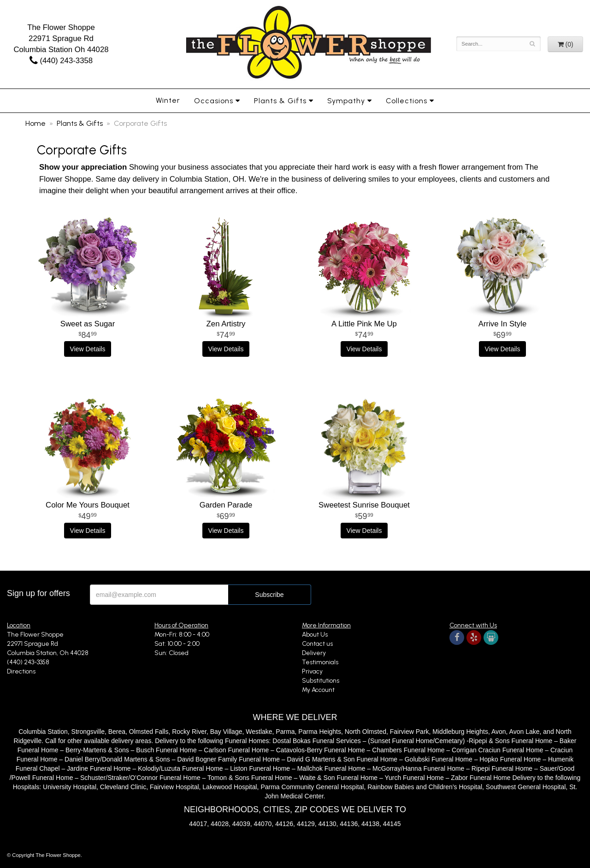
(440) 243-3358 (61, 61)
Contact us (317, 644)
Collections (407, 101)
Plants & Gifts (280, 101)
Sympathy (346, 101)
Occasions (214, 101)
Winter (168, 100)
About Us (315, 635)
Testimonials (320, 662)
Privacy (312, 671)
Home (35, 123)
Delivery (314, 653)
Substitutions (321, 681)
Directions (21, 671)
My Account (318, 690)
